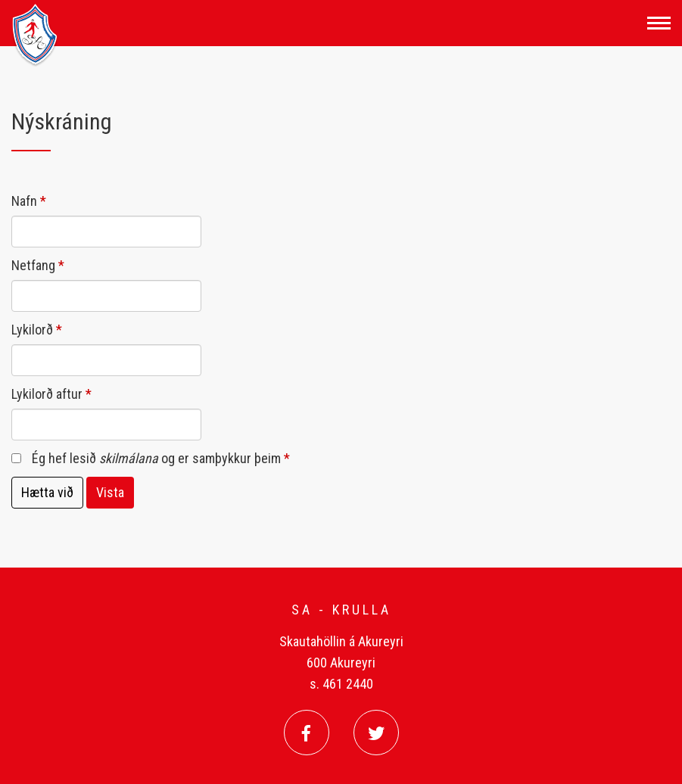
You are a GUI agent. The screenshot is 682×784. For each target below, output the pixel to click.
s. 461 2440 (341, 684)
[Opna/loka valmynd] (659, 23)
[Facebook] (307, 733)
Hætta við (47, 492)
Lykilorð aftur (47, 394)
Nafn (24, 201)
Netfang (33, 265)
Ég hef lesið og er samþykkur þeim (156, 458)
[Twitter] (376, 733)
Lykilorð (32, 330)
